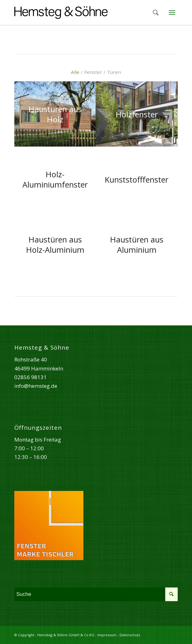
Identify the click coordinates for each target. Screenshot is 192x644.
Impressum (107, 635)
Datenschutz (130, 635)
